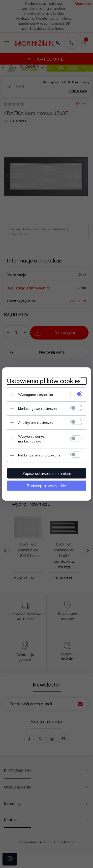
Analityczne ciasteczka (36, 423)
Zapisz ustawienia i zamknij (46, 473)
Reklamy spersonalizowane (39, 455)
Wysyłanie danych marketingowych (32, 439)
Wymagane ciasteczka (36, 395)
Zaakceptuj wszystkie (46, 486)
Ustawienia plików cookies (44, 381)
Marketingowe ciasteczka (38, 409)
